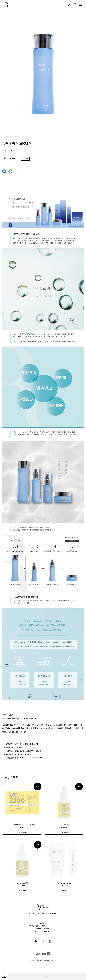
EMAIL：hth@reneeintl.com (43, 932)
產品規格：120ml (8, 158)
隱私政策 (46, 961)
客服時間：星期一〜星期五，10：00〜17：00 (43, 926)
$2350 (25, 159)
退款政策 (53, 961)
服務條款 (40, 961)
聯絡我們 (43, 923)
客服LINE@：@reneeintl (43, 929)
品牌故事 (33, 961)
